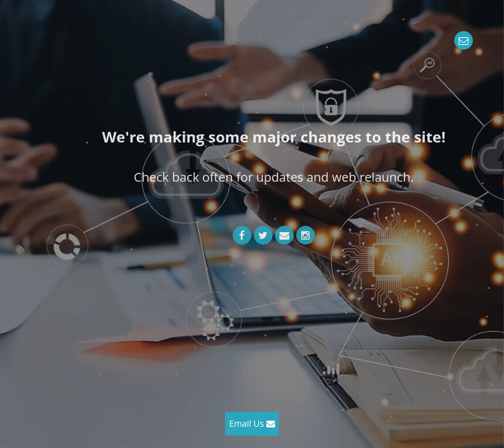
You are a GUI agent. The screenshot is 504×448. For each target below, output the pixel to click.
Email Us (252, 423)
